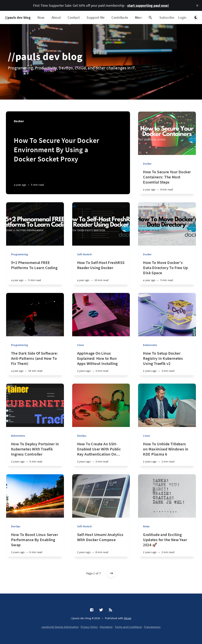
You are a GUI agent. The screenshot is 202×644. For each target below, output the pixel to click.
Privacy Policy (89, 627)
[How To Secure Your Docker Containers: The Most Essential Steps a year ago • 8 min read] (167, 184)
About (56, 17)
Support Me (96, 17)
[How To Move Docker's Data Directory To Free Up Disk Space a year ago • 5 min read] (167, 274)
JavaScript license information (60, 627)
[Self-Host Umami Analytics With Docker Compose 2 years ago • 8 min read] (101, 546)
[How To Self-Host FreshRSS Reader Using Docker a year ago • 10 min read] (101, 274)
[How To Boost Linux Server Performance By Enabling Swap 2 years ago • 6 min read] (35, 546)
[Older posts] (111, 573)
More (141, 17)
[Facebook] (92, 610)
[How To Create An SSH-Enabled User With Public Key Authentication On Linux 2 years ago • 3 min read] (101, 456)
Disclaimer (106, 627)
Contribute (120, 17)
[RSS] (110, 610)
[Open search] (150, 18)
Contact (74, 17)
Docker (147, 164)
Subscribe (167, 17)
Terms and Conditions (128, 627)
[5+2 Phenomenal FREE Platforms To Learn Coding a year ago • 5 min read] (35, 274)
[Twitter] (101, 610)
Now (41, 17)
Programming (19, 254)
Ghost (128, 618)
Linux (81, 345)
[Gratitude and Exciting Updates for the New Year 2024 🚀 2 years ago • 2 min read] (167, 546)
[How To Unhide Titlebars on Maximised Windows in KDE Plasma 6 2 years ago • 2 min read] (167, 456)
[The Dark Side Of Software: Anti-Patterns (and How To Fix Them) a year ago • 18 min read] (35, 365)
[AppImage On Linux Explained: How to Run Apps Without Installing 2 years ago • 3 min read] (101, 365)
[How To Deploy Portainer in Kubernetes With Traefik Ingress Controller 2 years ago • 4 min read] (35, 456)
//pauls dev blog (18, 17)
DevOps (82, 436)
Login (182, 17)
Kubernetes (150, 345)
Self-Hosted (84, 254)
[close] (197, 6)
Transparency (152, 627)
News (146, 526)
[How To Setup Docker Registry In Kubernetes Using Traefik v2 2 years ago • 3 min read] (167, 365)
